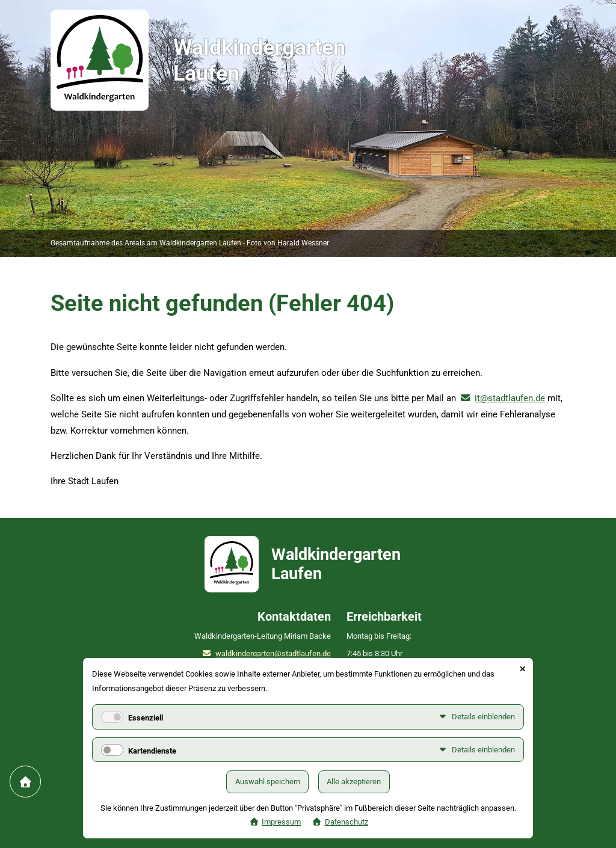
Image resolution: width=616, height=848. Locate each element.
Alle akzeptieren (354, 782)
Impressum (281, 822)
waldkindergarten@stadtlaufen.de (273, 653)
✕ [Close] (522, 669)
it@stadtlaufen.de (510, 398)
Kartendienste (152, 751)
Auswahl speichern (268, 782)
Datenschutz (346, 822)
